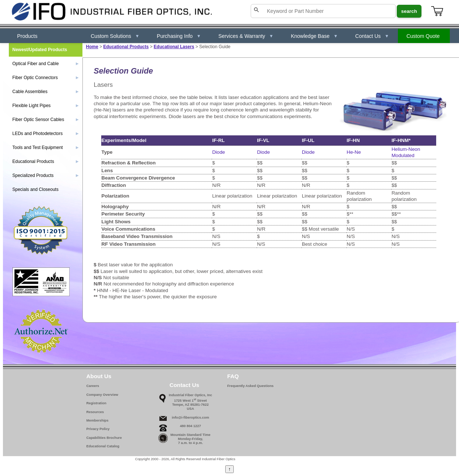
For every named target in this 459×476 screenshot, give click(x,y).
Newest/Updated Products (40, 50)
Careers (93, 386)
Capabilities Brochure (104, 438)
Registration (96, 403)
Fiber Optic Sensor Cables (46, 120)
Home (92, 47)
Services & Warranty (246, 36)
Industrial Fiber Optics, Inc (191, 395)
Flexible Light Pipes (46, 106)
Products (27, 36)
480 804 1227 (190, 426)
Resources (95, 412)
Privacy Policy (98, 429)
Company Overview (103, 395)
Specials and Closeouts (36, 189)
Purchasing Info (179, 36)
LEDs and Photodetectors (46, 134)
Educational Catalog (103, 446)
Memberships (98, 420)
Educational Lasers (174, 47)
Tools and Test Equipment (46, 148)
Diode (218, 152)
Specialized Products (46, 175)
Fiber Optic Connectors (46, 78)
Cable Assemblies (46, 92)
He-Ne (354, 152)
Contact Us (372, 36)
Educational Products (126, 47)
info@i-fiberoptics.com (190, 418)
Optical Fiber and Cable (46, 64)
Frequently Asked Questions (250, 386)
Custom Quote (423, 36)
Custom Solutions (115, 36)
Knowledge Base (314, 36)
